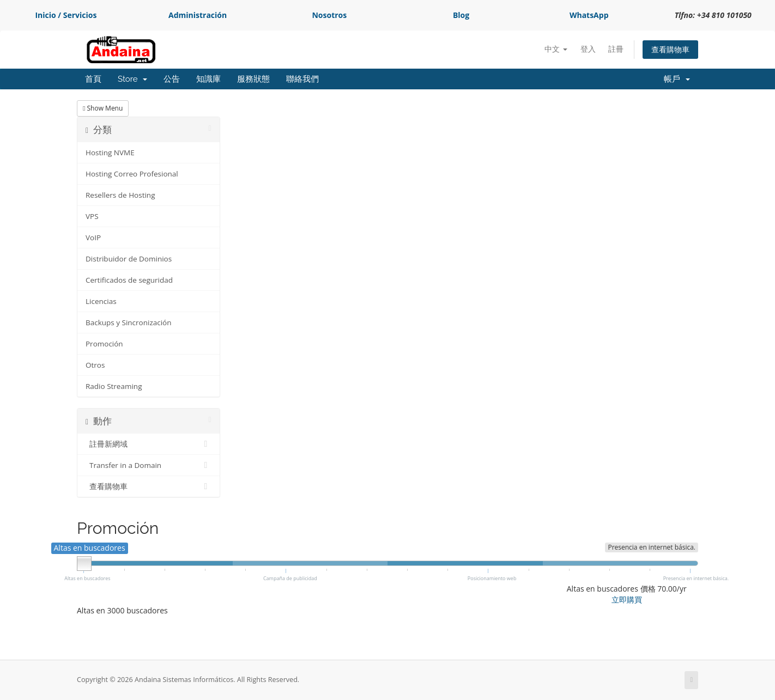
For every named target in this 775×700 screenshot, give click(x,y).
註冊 (616, 49)
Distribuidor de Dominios (129, 259)
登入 (588, 49)
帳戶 (677, 79)
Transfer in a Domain (149, 465)
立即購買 (627, 599)
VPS (92, 216)
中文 (556, 49)
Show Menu (103, 108)
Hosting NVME (110, 153)
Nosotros (329, 15)
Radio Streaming (114, 386)
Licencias (101, 301)
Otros (95, 365)
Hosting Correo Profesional (132, 174)
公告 (172, 79)
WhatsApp (589, 15)
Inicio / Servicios (66, 15)
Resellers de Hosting (120, 195)
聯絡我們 (302, 79)
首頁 (93, 79)
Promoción (104, 344)
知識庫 (208, 79)
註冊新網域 (149, 444)
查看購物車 (670, 49)
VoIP (93, 238)
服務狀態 (253, 79)
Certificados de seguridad (129, 280)
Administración (198, 15)
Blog (461, 15)
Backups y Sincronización (129, 322)
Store (132, 79)
